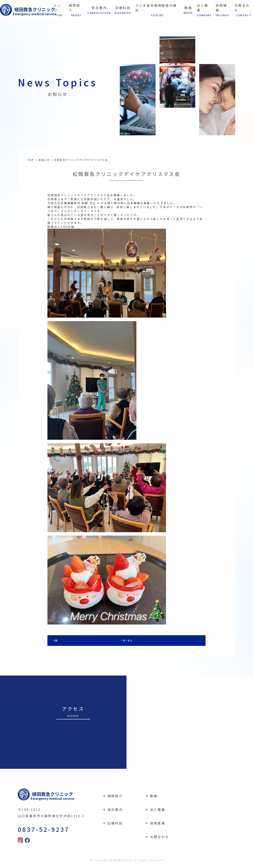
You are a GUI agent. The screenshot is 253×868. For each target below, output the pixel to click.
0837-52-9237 (39, 831)
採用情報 (162, 825)
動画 (159, 797)
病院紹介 (120, 797)
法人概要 (162, 811)
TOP (31, 160)
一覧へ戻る (126, 641)
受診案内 (120, 811)
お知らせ (44, 160)
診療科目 (120, 825)
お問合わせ (164, 838)
